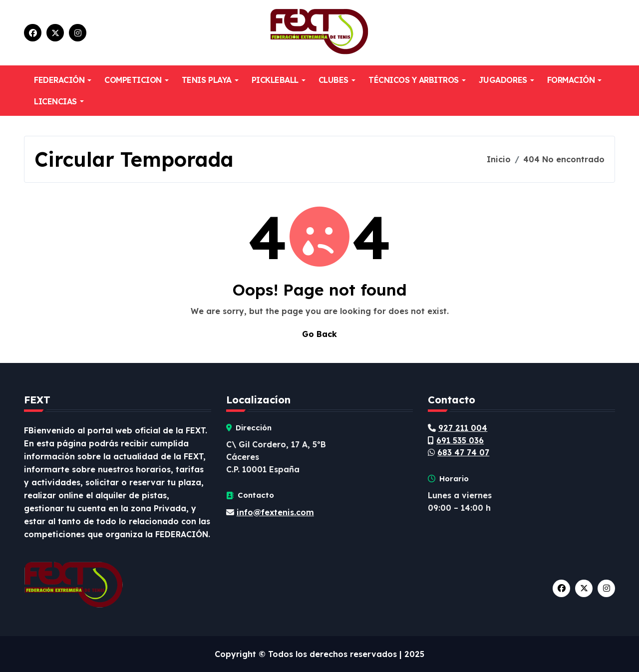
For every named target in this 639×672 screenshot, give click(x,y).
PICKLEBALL (279, 80)
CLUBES (337, 80)
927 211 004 (463, 428)
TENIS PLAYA (210, 80)
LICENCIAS (59, 101)
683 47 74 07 (463, 452)
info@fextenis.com (275, 512)
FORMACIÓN (575, 80)
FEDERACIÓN (63, 80)
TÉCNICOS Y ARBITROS (417, 80)
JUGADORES (506, 80)
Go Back (319, 334)
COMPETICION (137, 80)
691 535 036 (460, 440)
